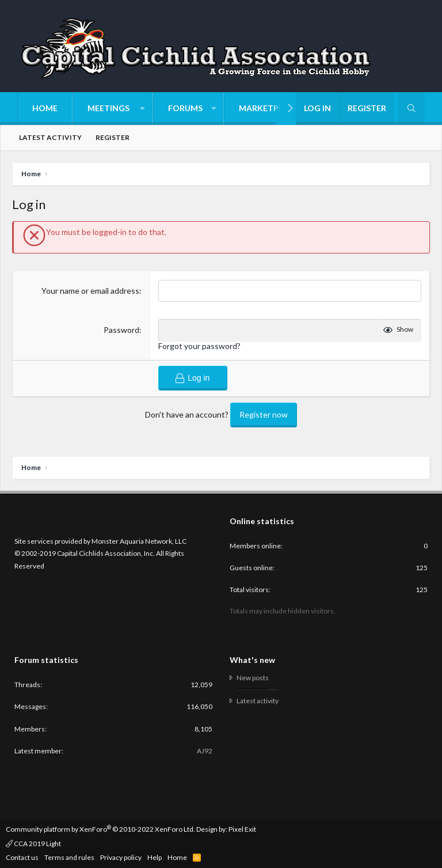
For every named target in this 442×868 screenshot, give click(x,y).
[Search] (411, 109)
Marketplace (269, 108)
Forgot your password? (199, 346)
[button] (113, 109)
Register (113, 137)
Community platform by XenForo (100, 829)
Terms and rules (69, 857)
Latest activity (50, 137)
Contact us (22, 857)
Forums (185, 108)
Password (121, 330)
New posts (253, 678)
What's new (252, 660)
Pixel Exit (242, 829)
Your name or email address (90, 291)
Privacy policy (121, 857)
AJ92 (205, 751)
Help (155, 857)
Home (45, 108)
